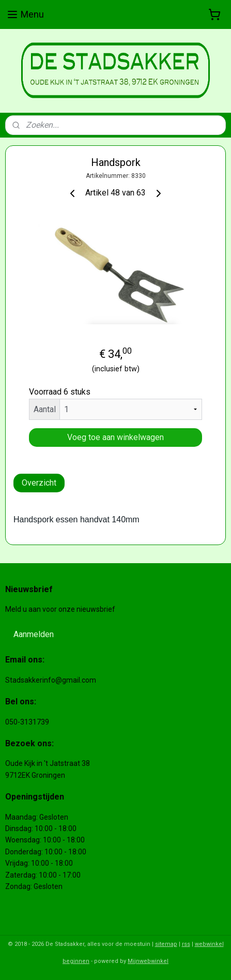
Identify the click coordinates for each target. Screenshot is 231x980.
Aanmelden (34, 634)
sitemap (166, 944)
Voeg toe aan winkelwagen (115, 437)
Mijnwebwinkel (148, 961)
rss (186, 944)
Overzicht (39, 483)
